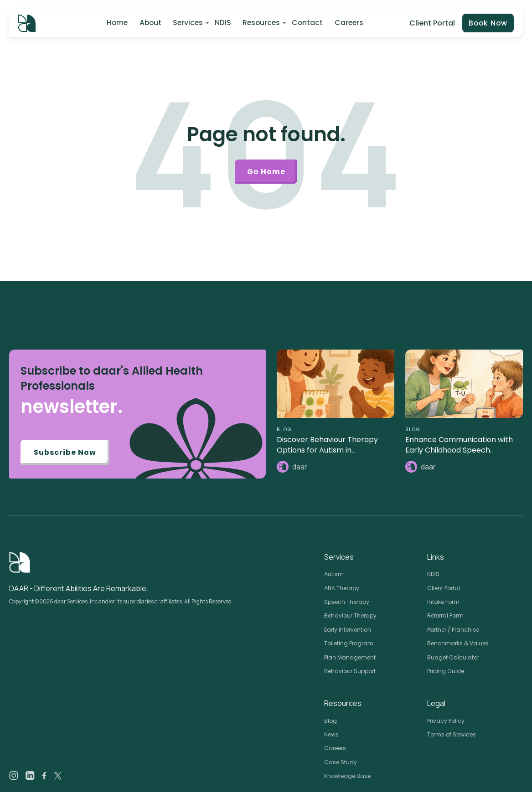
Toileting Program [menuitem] (349, 644)
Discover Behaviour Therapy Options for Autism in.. (327, 446)
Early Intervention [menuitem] (348, 631)
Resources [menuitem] (261, 23)
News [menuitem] (331, 735)
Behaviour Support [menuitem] (350, 672)
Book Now (487, 23)
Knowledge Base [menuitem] (347, 777)
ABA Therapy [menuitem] (342, 589)
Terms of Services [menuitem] (452, 735)
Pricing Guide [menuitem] (446, 672)
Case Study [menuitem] (341, 763)
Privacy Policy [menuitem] (446, 722)
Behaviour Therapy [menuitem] (350, 616)
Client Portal (431, 23)
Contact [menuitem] (307, 23)
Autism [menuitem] (334, 575)
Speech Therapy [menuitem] (347, 603)
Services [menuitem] (187, 23)
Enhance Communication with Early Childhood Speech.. (459, 446)
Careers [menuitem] (348, 23)
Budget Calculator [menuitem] (453, 658)
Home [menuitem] (116, 23)
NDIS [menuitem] (222, 23)
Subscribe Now (65, 453)
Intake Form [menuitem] (443, 603)
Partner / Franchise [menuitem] (453, 631)
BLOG (284, 430)
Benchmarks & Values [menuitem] (458, 644)
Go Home (266, 172)
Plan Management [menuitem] (350, 658)
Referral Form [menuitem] (445, 616)
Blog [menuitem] (331, 722)
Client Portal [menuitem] (444, 589)
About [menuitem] (150, 23)
